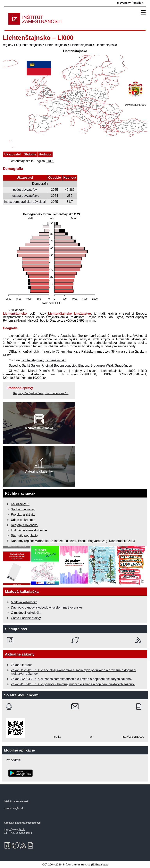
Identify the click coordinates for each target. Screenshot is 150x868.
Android (16, 760)
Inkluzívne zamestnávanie (29, 530)
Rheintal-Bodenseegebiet (59, 366)
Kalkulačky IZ (20, 504)
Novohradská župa (122, 541)
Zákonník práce (22, 665)
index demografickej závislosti (25, 202)
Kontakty (9, 823)
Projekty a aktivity (23, 515)
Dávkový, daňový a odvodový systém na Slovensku (46, 607)
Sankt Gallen (31, 366)
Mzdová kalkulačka (24, 602)
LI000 (50, 161)
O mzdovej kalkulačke (26, 613)
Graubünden (123, 366)
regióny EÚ (11, 45)
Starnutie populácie (24, 536)
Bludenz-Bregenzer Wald (96, 366)
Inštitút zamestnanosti (77, 864)
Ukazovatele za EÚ (56, 393)
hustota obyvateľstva (25, 196)
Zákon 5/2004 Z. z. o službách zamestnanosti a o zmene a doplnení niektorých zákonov (72, 679)
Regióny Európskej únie (28, 393)
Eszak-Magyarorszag (93, 541)
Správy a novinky (23, 509)
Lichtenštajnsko (31, 45)
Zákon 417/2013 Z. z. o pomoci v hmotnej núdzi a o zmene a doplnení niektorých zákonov (73, 684)
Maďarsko (42, 541)
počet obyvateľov (25, 190)
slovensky (124, 3)
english (138, 3)
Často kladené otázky (26, 618)
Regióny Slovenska (24, 525)
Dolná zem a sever (63, 541)
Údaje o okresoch (23, 520)
